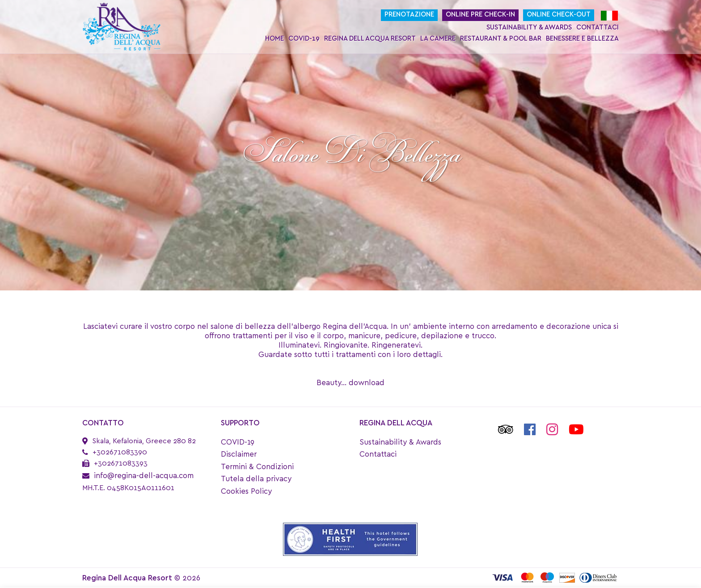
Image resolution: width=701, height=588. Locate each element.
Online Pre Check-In (480, 15)
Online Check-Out (559, 15)
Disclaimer (239, 454)
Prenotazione (409, 15)
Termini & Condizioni (257, 467)
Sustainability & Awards (529, 27)
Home (274, 39)
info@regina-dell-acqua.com (144, 476)
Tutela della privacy (256, 479)
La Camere (438, 39)
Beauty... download (350, 383)
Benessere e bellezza (582, 39)
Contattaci (598, 27)
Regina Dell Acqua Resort (370, 39)
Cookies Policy (246, 491)
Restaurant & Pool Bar (501, 39)
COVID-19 (304, 39)
